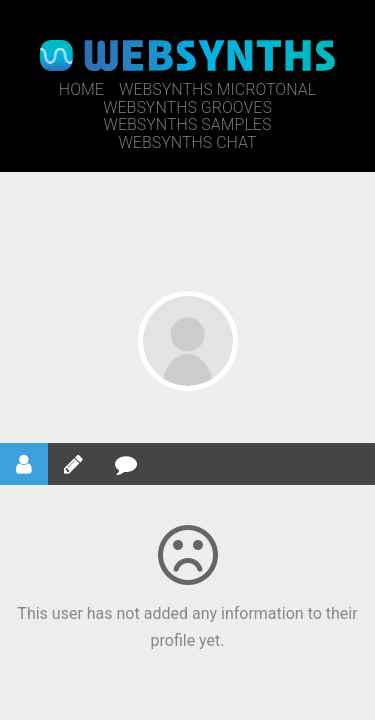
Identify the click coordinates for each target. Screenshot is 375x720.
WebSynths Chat (187, 142)
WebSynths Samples (188, 124)
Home (81, 89)
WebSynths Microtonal (217, 89)
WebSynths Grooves (187, 107)
